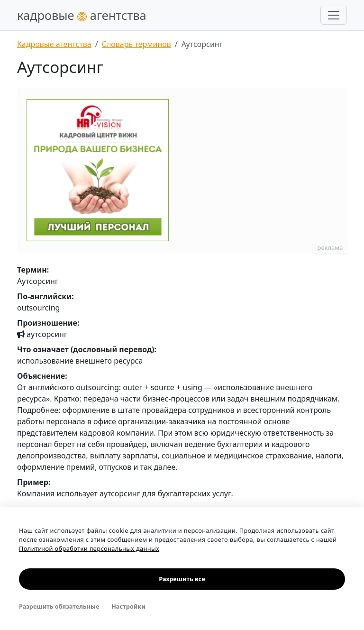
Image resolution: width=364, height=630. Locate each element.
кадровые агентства (82, 15)
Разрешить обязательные (59, 606)
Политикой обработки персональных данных (89, 548)
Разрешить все (182, 579)
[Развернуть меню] (334, 15)
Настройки (128, 606)
